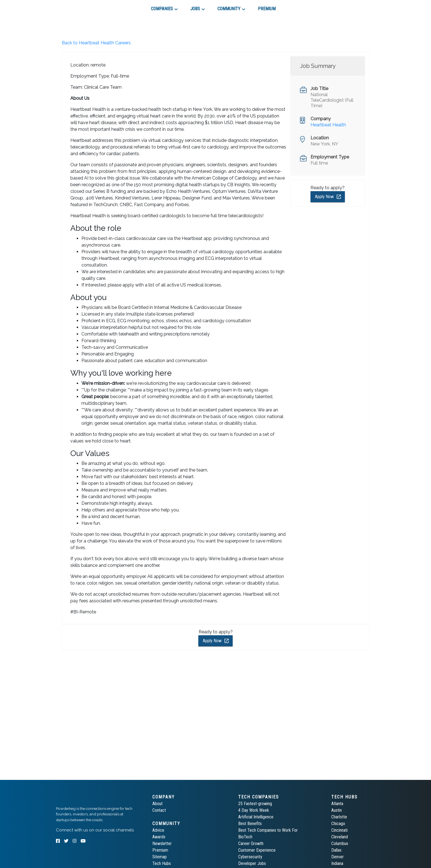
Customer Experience (257, 850)
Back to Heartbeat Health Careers (96, 43)
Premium (160, 850)
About (157, 804)
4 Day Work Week (254, 810)
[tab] (76, 7)
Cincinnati (339, 830)
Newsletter (162, 843)
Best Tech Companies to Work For (268, 830)
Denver (338, 857)
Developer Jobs (252, 863)
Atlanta (337, 804)
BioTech (245, 837)
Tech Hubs (162, 863)
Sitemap (160, 857)
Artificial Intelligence (256, 817)
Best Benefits (250, 824)
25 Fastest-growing (255, 804)
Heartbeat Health (328, 125)
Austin (337, 810)
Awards (159, 837)
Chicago (338, 824)
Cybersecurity (250, 857)
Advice (158, 830)
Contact (159, 810)
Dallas (336, 850)
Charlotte (339, 817)
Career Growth (251, 843)
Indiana (337, 863)
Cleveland (340, 837)
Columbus (340, 843)
